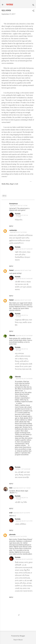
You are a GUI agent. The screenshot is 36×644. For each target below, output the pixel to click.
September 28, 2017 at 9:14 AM (23, 300)
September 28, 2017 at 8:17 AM (23, 270)
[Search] (33, 5)
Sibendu (12, 335)
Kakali (11, 270)
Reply (11, 226)
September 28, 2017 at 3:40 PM (22, 513)
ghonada (12, 535)
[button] (33, 11)
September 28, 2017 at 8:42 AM (24, 249)
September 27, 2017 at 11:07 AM (19, 206)
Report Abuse (18, 640)
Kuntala (18, 214)
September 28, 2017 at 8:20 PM (24, 559)
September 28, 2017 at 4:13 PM (24, 521)
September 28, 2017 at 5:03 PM (18, 536)
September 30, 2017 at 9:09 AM (24, 379)
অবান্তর (10, 5)
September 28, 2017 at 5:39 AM (18, 232)
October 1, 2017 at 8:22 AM (23, 469)
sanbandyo (13, 230)
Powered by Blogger (18, 636)
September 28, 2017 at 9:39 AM (24, 336)
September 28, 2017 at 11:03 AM (22, 488)
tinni (11, 488)
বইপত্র (4, 196)
